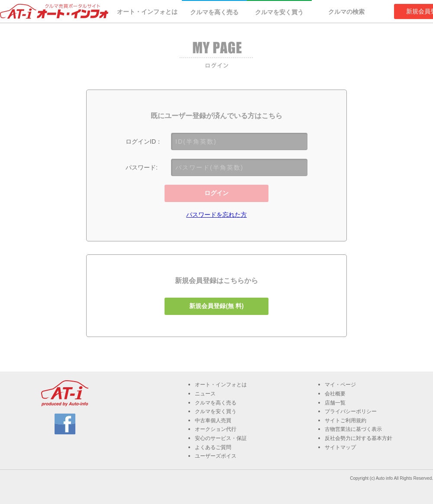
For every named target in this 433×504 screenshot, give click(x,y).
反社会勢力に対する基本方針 (359, 438)
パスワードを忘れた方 (216, 215)
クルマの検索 (346, 12)
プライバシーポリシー (351, 411)
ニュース (205, 394)
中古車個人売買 (213, 421)
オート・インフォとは (147, 12)
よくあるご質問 (213, 447)
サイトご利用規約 (346, 421)
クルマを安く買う (279, 12)
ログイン (216, 193)
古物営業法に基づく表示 (353, 429)
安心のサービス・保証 (221, 438)
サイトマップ (340, 447)
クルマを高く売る (214, 12)
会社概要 (335, 394)
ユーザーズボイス (216, 456)
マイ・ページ (340, 385)
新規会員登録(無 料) (216, 306)
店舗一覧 (335, 403)
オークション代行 (216, 429)
